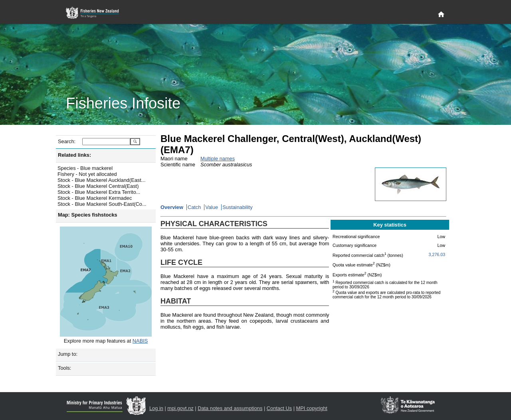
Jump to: (68, 354)
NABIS (140, 341)
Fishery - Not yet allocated (87, 174)
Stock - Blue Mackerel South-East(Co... (102, 204)
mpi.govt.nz (180, 408)
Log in (156, 408)
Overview (172, 207)
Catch (194, 207)
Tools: (64, 368)
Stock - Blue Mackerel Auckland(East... (101, 180)
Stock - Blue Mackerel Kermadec (95, 198)
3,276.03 (437, 254)
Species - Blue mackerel (85, 168)
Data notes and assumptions (230, 408)
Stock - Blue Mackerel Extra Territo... (99, 192)
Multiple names (218, 159)
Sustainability (237, 207)
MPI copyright (312, 408)
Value (212, 207)
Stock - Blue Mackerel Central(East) (98, 186)
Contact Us (279, 408)
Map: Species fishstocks (88, 215)
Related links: (74, 155)
